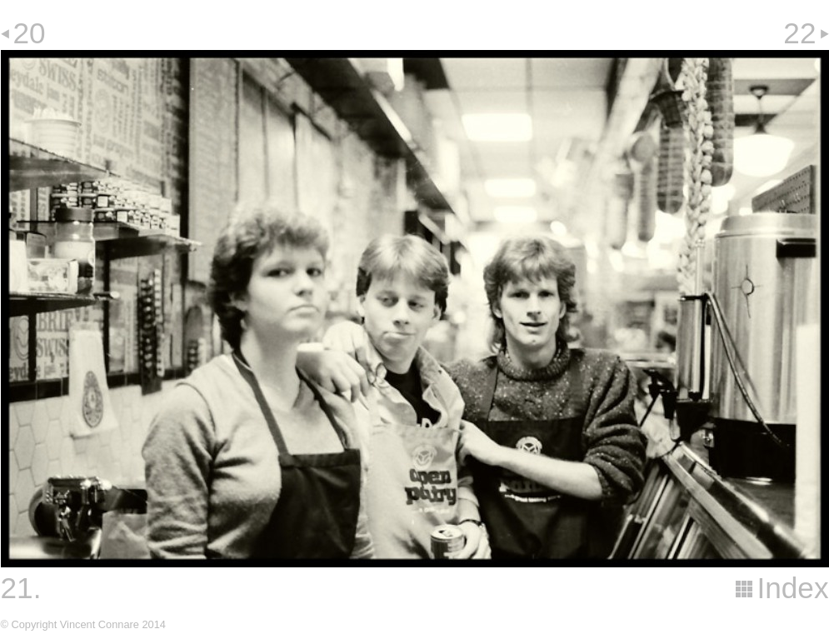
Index (792, 588)
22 (799, 33)
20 (30, 33)
